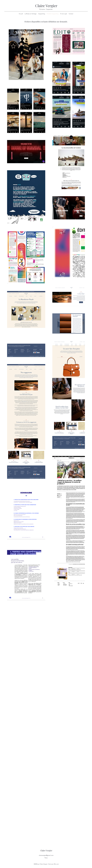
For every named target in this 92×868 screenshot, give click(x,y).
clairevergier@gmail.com (46, 855)
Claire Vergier (46, 6)
